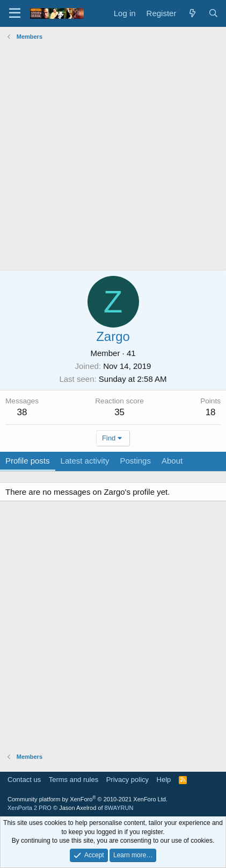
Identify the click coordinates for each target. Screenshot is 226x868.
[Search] (213, 13)
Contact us (24, 780)
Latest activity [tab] (85, 461)
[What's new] (192, 13)
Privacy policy (127, 780)
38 (22, 412)
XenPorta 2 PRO (30, 808)
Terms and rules (74, 780)
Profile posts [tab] (28, 461)
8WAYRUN (119, 808)
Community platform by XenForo (88, 799)
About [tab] (172, 461)
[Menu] (15, 13)
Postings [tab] (135, 461)
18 (211, 412)
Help (164, 780)
